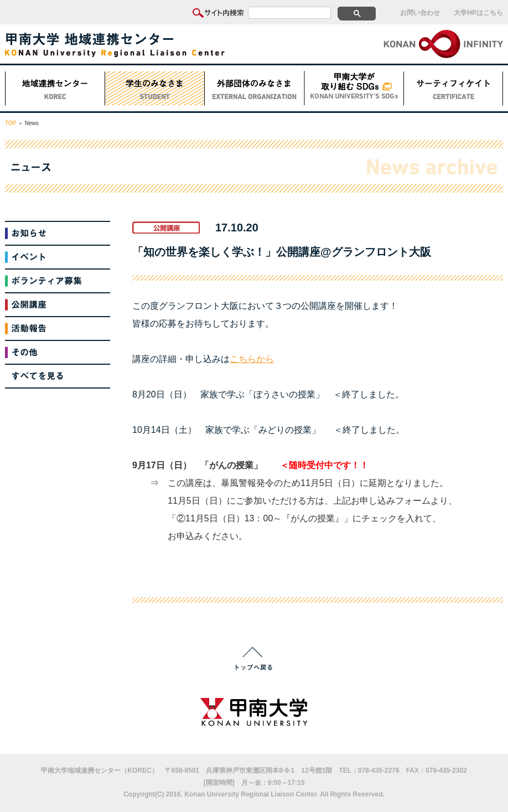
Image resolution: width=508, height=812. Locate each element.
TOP (11, 123)
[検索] (289, 13)
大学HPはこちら (478, 13)
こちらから (252, 359)
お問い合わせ (420, 13)
